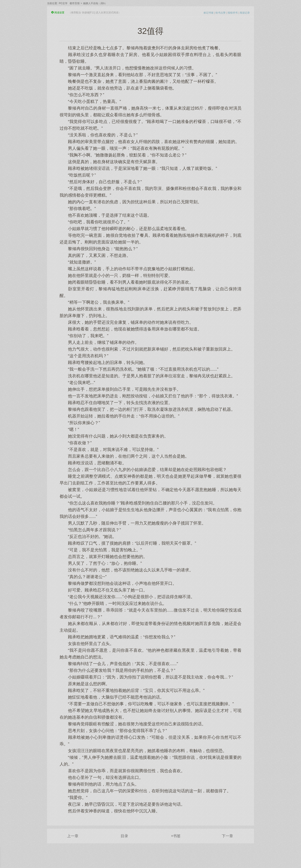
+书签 (176, 836)
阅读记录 (245, 13)
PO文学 (63, 3)
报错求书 (233, 13)
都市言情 (75, 3)
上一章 (73, 836)
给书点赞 (221, 13)
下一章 (227, 836)
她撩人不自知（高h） (95, 3)
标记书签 (209, 13)
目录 (124, 836)
